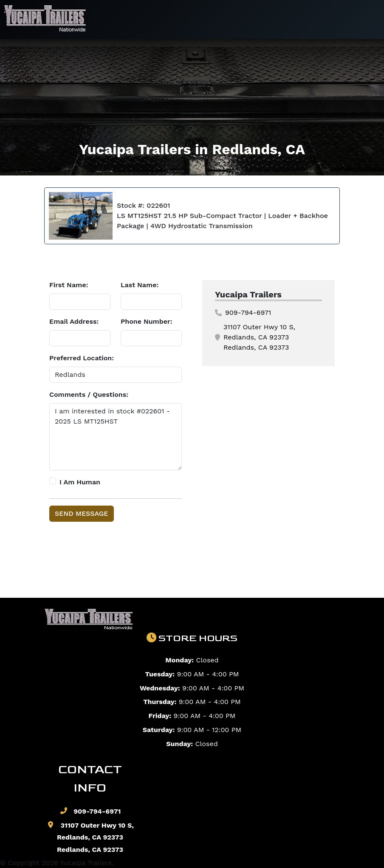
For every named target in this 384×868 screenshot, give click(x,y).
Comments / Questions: (89, 394)
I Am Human (80, 482)
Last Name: (140, 285)
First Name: (69, 285)
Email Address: (74, 321)
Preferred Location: (82, 358)
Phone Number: (147, 321)
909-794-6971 (243, 312)
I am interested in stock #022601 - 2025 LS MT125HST (116, 437)
